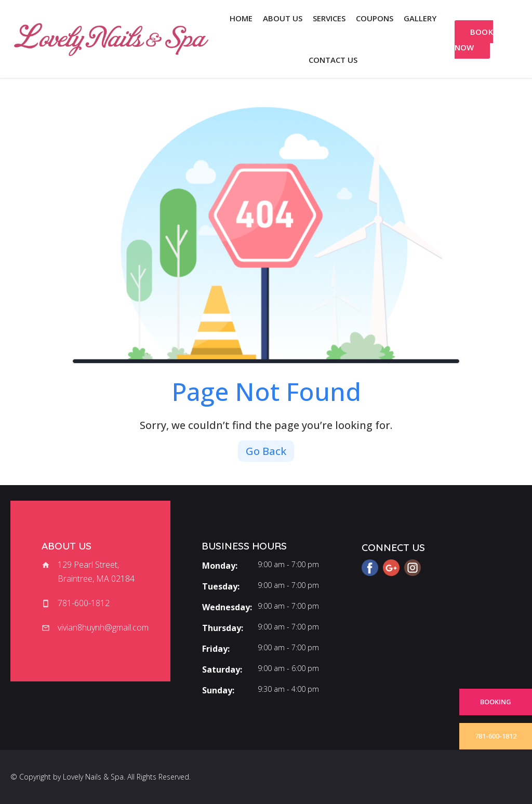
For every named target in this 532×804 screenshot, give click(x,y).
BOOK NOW (474, 39)
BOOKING (496, 702)
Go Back (266, 451)
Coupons (375, 18)
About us (283, 18)
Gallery (420, 18)
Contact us (333, 60)
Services (329, 18)
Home (241, 18)
